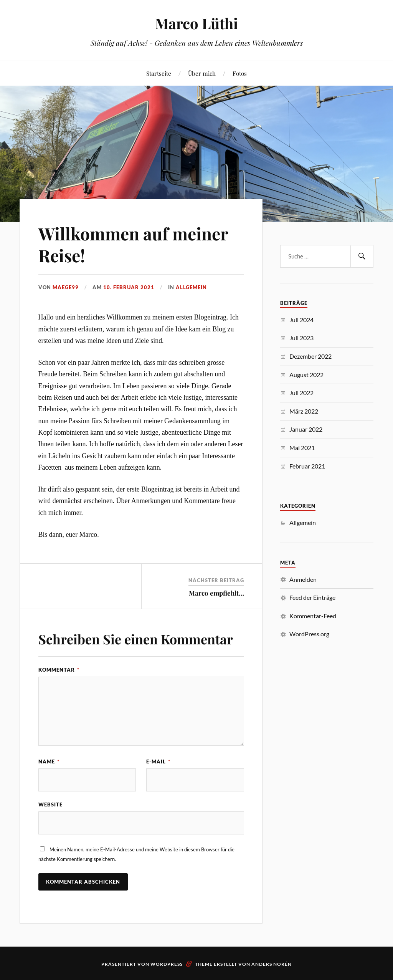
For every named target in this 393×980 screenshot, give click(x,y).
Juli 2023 (301, 338)
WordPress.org (309, 634)
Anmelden (303, 579)
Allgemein (191, 287)
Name (49, 761)
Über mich (202, 73)
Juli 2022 (301, 393)
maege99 (66, 287)
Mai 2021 (302, 448)
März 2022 (304, 411)
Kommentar (59, 670)
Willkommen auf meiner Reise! (133, 244)
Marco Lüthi (196, 23)
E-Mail (158, 761)
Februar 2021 (307, 466)
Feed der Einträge (312, 597)
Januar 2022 (306, 429)
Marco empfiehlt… (216, 593)
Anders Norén (272, 964)
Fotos (240, 73)
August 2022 (306, 375)
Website (50, 805)
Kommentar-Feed (313, 616)
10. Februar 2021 (129, 287)
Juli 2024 (301, 320)
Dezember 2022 (310, 356)
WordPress (167, 964)
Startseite (159, 73)
